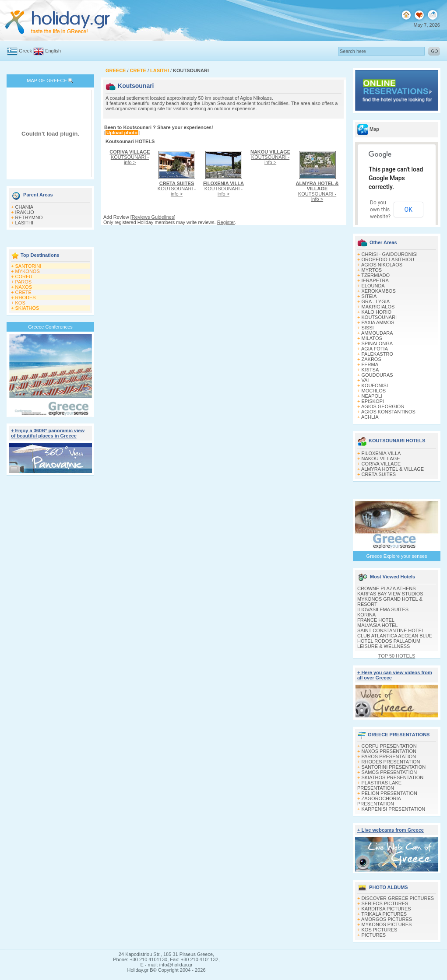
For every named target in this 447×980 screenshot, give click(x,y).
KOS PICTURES (380, 930)
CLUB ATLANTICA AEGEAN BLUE (395, 636)
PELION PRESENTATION (389, 793)
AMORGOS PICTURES (387, 919)
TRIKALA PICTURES (384, 914)
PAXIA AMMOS (378, 322)
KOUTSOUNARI (379, 317)
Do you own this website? (380, 210)
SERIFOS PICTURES (385, 903)
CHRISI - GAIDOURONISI (390, 254)
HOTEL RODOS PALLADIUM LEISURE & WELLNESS (389, 644)
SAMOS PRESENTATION (389, 772)
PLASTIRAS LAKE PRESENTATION (379, 785)
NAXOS (24, 287)
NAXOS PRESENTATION (389, 751)
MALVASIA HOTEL (378, 625)
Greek (25, 51)
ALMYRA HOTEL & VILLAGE (392, 469)
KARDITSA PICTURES (386, 909)
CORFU (24, 276)
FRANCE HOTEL (376, 620)
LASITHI (25, 223)
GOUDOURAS (377, 375)
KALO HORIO (377, 312)
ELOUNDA (373, 286)
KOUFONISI (375, 385)
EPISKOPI (373, 401)
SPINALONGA (377, 343)
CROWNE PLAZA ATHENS (387, 588)
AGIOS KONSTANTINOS (388, 412)
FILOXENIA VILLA (381, 453)
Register (226, 222)
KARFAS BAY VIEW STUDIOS (390, 594)
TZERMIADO (375, 275)
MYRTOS (372, 270)
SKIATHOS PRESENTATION (393, 777)
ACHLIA (370, 417)
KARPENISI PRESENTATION (394, 809)
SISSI (368, 328)
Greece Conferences (50, 327)
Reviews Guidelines (153, 217)
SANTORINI (28, 266)
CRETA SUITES (379, 474)
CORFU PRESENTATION (389, 746)
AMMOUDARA (377, 333)
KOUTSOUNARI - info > (130, 157)
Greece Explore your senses (397, 556)
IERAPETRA (375, 280)
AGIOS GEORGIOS (383, 406)
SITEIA (369, 296)
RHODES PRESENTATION (391, 762)
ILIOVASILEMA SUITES (383, 609)
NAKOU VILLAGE (381, 458)
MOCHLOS (374, 391)
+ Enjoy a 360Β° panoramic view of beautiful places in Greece (48, 433)
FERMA (370, 364)
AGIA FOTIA (375, 349)
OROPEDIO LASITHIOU (388, 259)
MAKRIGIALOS (378, 307)
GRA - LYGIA (376, 301)
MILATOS (372, 338)
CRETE (23, 292)
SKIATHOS (27, 308)
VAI (365, 380)
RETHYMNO (29, 217)
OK (408, 210)
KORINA (366, 615)
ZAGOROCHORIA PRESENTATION (379, 801)
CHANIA (25, 207)
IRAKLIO (25, 212)
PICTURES (374, 935)
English (53, 51)
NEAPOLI (372, 396)
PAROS (24, 282)
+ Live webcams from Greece (391, 830)
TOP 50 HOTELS (397, 656)
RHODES (26, 297)
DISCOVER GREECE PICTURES (398, 898)
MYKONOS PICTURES (387, 924)
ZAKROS (371, 359)
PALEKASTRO (378, 354)
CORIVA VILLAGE (381, 464)
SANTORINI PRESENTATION (394, 767)
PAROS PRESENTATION (389, 756)
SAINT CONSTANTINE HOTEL (391, 630)
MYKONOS (28, 271)
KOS (20, 303)
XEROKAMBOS (379, 291)
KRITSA (370, 370)
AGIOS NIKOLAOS (382, 265)
